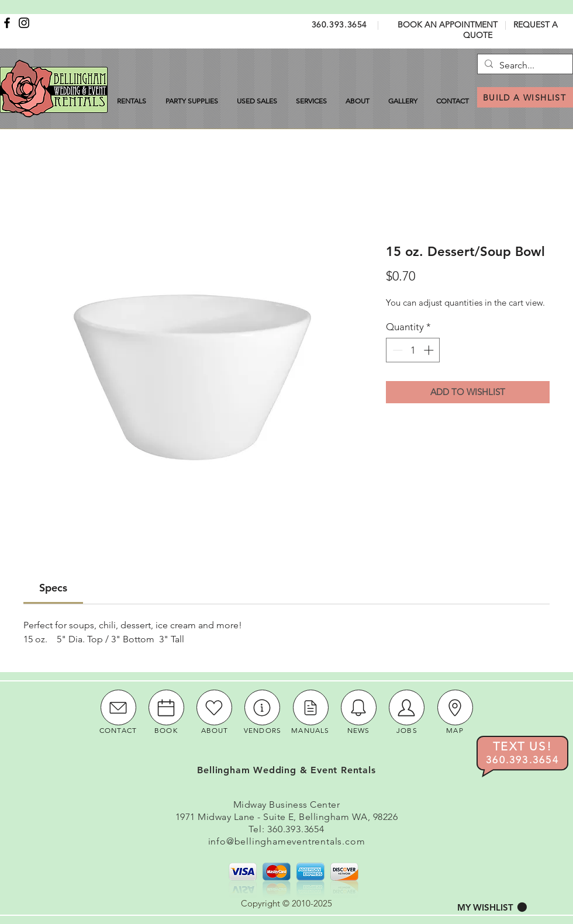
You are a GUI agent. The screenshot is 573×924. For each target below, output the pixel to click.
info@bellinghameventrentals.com (287, 841)
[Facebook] (7, 23)
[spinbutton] (413, 350)
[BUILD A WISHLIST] (525, 97)
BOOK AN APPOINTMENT (448, 25)
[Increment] (430, 350)
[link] (53, 588)
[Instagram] (24, 23)
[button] (492, 907)
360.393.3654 (339, 25)
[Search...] (524, 65)
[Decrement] (396, 350)
